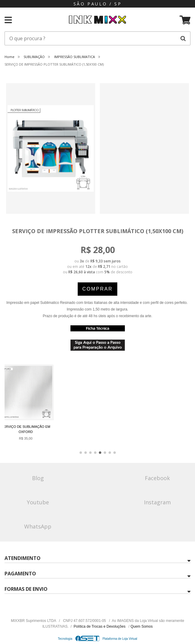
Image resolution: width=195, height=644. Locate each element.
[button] (81, 453)
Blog (38, 478)
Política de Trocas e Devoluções (100, 626)
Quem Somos (142, 626)
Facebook (157, 478)
